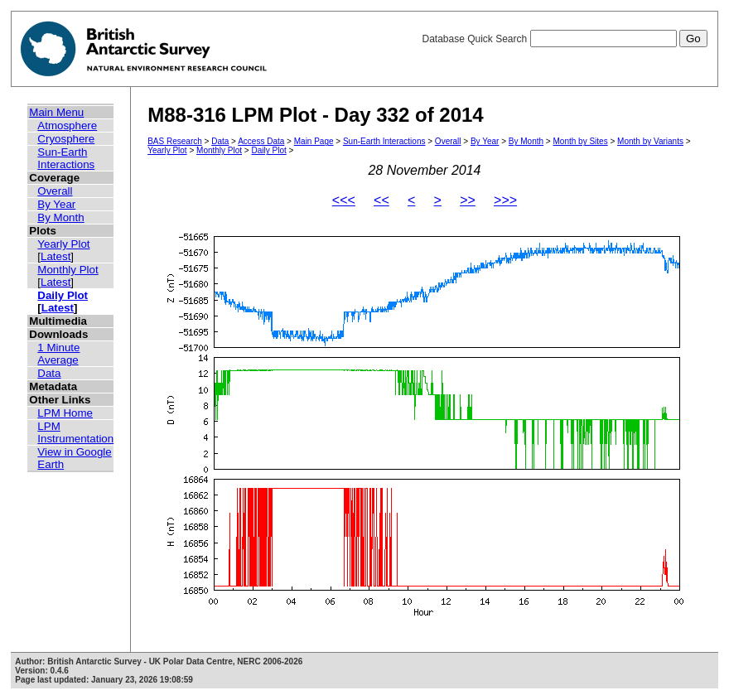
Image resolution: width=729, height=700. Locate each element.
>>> (505, 200)
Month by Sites (581, 141)
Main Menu (56, 112)
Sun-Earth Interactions (66, 158)
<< (381, 200)
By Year (56, 204)
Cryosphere (66, 139)
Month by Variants (650, 141)
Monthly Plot (68, 270)
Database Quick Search (564, 39)
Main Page (314, 141)
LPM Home (65, 413)
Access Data (261, 141)
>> (468, 200)
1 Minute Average (58, 354)
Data (49, 373)
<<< (344, 200)
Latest (56, 256)
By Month (60, 217)
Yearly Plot (63, 244)
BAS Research (175, 141)
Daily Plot (63, 295)
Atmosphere (67, 126)
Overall (55, 191)
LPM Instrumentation (75, 432)
